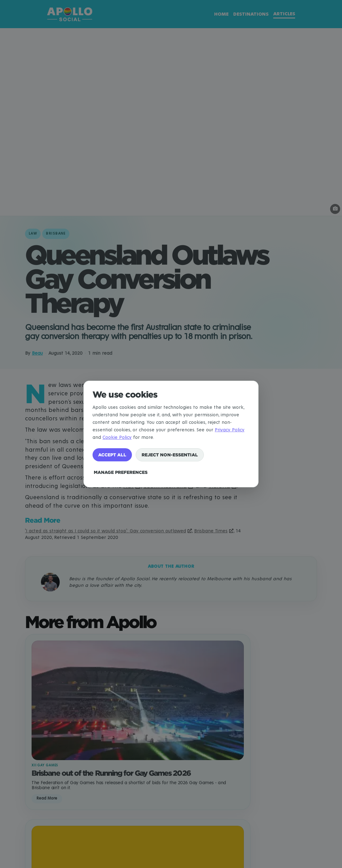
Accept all (112, 455)
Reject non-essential (170, 455)
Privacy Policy (230, 430)
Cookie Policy (117, 437)
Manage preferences (121, 472)
